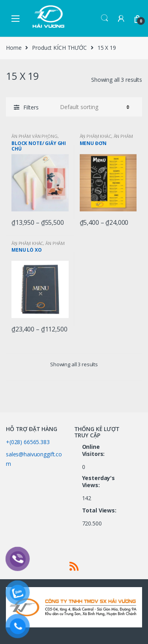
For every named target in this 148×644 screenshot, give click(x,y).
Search (105, 18)
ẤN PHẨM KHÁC (96, 136)
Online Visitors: (94, 450)
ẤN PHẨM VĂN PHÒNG (35, 136)
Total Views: (100, 510)
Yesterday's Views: (98, 482)
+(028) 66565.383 (28, 442)
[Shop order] (94, 107)
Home (14, 48)
